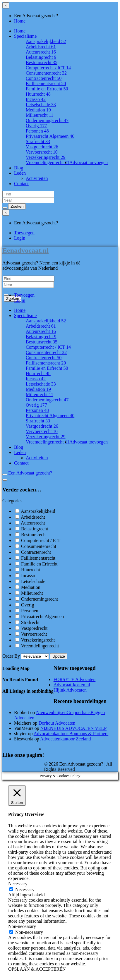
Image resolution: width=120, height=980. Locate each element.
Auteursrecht (41, 52)
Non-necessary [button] (22, 926)
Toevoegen (24, 233)
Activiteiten (37, 178)
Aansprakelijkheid (46, 41)
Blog (19, 168)
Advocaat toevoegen (89, 163)
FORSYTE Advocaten (75, 679)
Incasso (36, 99)
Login (20, 238)
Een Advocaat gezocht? (30, 473)
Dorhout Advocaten (57, 723)
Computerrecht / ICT (48, 68)
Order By (26, 656)
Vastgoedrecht (42, 147)
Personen (37, 131)
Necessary (25, 889)
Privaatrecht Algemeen (50, 136)
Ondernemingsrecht (47, 120)
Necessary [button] (18, 884)
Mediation (38, 110)
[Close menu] (6, 5)
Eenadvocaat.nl (25, 250)
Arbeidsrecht (41, 47)
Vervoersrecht (42, 152)
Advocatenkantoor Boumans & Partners (71, 734)
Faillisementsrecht (46, 84)
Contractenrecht (44, 78)
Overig (36, 126)
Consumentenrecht (46, 73)
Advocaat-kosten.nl (72, 685)
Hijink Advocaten (70, 690)
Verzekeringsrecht (46, 157)
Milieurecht (40, 115)
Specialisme (25, 36)
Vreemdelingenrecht (48, 163)
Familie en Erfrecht (47, 89)
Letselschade (41, 105)
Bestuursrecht (42, 62)
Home (20, 21)
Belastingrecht (41, 57)
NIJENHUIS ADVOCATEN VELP (73, 728)
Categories (12, 501)
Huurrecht (38, 94)
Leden (20, 173)
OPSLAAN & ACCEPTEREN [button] (37, 969)
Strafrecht (38, 141)
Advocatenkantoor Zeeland (66, 739)
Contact (21, 184)
